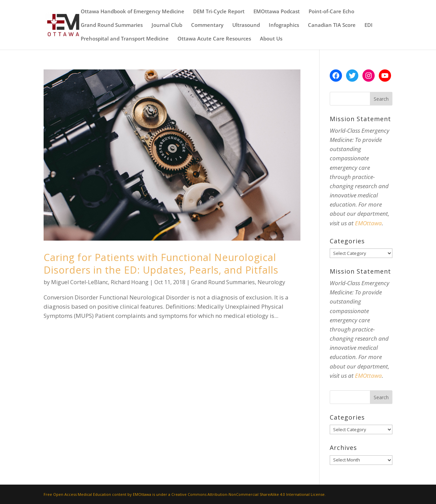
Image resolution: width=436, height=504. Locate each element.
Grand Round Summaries (112, 25)
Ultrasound (246, 25)
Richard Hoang (130, 282)
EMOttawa (368, 223)
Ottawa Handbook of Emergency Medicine (133, 12)
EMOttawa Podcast (277, 12)
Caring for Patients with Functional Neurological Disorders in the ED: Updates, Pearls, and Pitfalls (161, 263)
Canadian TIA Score (332, 25)
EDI (369, 25)
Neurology (271, 282)
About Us (271, 39)
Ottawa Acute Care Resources (214, 39)
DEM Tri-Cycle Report (219, 12)
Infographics (284, 25)
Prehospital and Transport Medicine (125, 39)
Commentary (207, 25)
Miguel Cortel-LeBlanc (80, 282)
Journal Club (167, 25)
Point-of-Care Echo (331, 12)
